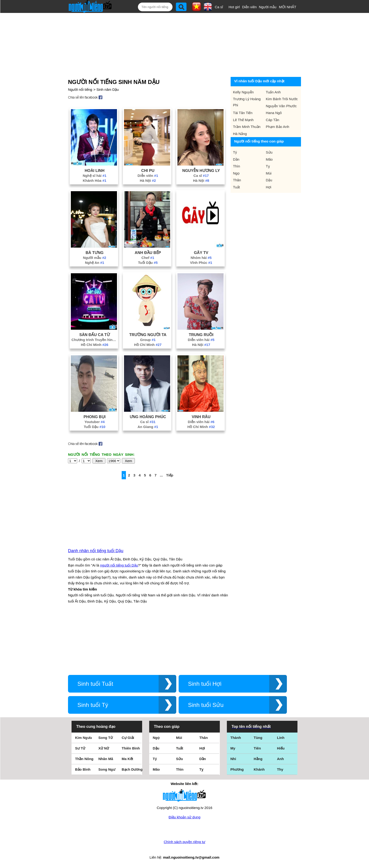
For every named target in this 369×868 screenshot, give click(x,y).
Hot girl (234, 7)
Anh (280, 759)
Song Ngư (107, 769)
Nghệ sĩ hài (95, 176)
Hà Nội (148, 180)
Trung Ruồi (201, 335)
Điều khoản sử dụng (184, 817)
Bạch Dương (132, 769)
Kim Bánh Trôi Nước (282, 99)
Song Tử (106, 738)
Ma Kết (127, 759)
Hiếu (281, 748)
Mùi (269, 173)
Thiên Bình (131, 748)
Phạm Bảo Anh (278, 127)
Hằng (258, 759)
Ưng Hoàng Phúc (148, 417)
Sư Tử (80, 748)
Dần (236, 159)
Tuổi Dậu (148, 263)
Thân (237, 180)
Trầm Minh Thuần (247, 127)
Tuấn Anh (273, 92)
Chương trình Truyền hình (95, 340)
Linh (281, 738)
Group (148, 340)
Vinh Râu (201, 417)
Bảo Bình (83, 769)
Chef (148, 258)
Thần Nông (84, 759)
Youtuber (95, 422)
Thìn (237, 166)
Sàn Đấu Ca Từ (95, 335)
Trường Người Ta (148, 335)
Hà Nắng (240, 134)
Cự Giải (128, 738)
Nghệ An (95, 263)
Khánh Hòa (95, 180)
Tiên (257, 748)
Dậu (269, 180)
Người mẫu (268, 7)
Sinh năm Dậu (108, 89)
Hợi (269, 187)
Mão (269, 159)
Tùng (258, 738)
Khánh (259, 769)
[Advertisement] (179, 44)
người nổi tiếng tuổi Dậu (119, 565)
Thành (236, 738)
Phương (237, 769)
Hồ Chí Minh (95, 345)
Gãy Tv (201, 253)
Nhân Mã (106, 759)
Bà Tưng (95, 253)
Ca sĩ (219, 7)
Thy (280, 769)
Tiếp (170, 475)
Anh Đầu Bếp (148, 253)
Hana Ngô (274, 113)
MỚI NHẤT (288, 7)
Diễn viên (249, 7)
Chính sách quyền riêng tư (184, 842)
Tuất (236, 187)
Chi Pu (148, 170)
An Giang (148, 427)
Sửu (269, 152)
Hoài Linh (95, 170)
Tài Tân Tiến (243, 113)
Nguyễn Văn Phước (281, 106)
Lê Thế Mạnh (243, 120)
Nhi (233, 759)
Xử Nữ (104, 748)
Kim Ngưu (84, 738)
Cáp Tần (273, 120)
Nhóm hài (201, 258)
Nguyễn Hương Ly (201, 170)
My (233, 748)
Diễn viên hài (201, 340)
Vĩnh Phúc (201, 263)
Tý (235, 152)
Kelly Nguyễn (243, 92)
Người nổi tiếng (80, 89)
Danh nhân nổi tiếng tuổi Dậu (96, 551)
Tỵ (268, 166)
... (161, 475)
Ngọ (236, 173)
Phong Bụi (95, 417)
